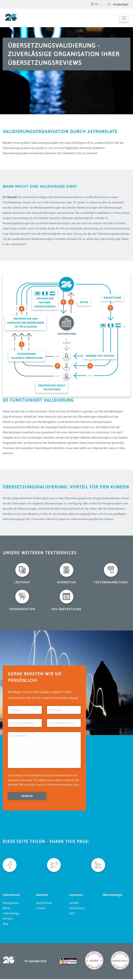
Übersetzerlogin (112, 896)
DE (95, 4)
